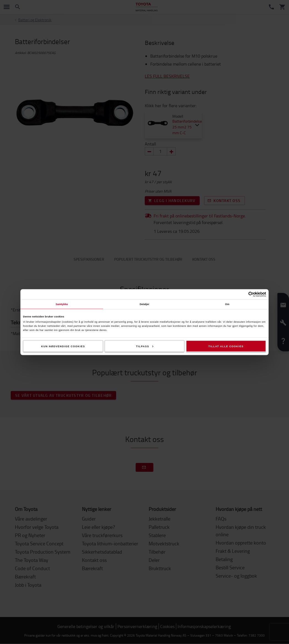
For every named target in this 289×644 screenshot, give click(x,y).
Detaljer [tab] (144, 304)
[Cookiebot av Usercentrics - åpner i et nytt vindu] (242, 294)
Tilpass (145, 346)
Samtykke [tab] (62, 304)
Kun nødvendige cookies (63, 346)
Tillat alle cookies (226, 346)
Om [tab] (227, 304)
